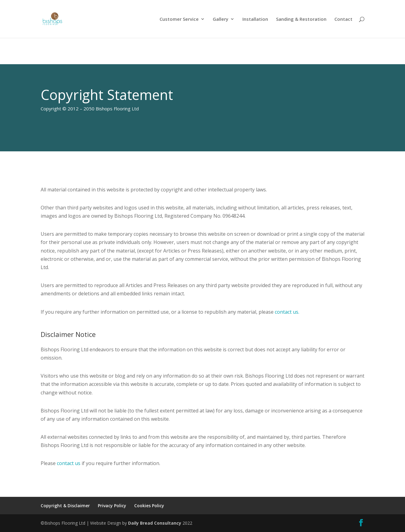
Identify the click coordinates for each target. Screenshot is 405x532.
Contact (343, 19)
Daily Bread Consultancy (155, 523)
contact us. (287, 312)
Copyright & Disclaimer (65, 506)
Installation (255, 19)
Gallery (221, 19)
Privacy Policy (112, 506)
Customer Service (179, 19)
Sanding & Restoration (301, 19)
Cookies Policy (149, 506)
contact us (69, 463)
